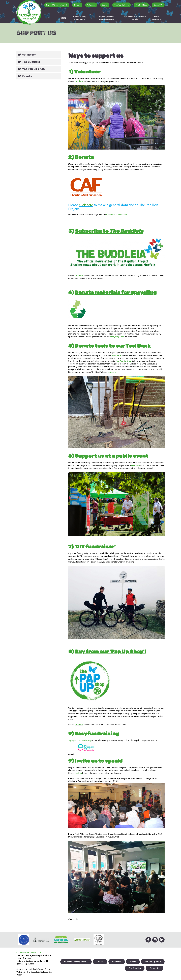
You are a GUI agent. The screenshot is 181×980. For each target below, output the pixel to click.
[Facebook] (148, 940)
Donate (77, 5)
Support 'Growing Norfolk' (57, 5)
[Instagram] (155, 940)
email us (78, 773)
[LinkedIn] (162, 940)
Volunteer (91, 5)
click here (79, 81)
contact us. (112, 372)
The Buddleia (31, 62)
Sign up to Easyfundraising (80, 740)
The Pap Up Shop (122, 5)
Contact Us (158, 5)
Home (63, 18)
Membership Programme (107, 18)
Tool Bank (116, 355)
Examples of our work (135, 18)
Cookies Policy (44, 969)
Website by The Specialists (28, 972)
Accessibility (31, 969)
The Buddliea (141, 5)
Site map (20, 969)
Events (105, 5)
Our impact (157, 18)
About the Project (80, 18)
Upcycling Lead (117, 337)
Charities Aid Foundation (117, 215)
